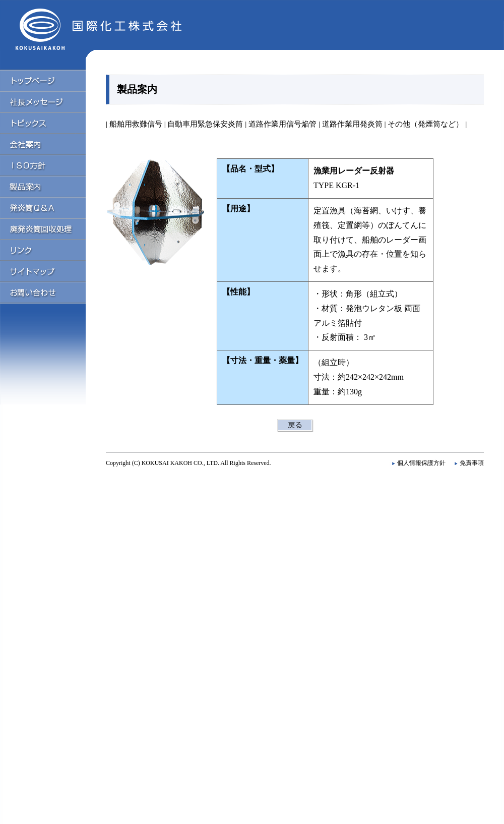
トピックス (50, 123)
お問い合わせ (50, 292)
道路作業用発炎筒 (351, 124)
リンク (50, 250)
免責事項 (472, 463)
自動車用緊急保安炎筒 (205, 124)
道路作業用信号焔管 (281, 124)
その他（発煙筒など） (425, 124)
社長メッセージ (50, 101)
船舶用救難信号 (136, 124)
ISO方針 (50, 165)
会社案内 (50, 144)
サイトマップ (50, 271)
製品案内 (50, 186)
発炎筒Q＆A (50, 207)
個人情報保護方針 (421, 463)
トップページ (50, 80)
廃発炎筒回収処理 (50, 228)
